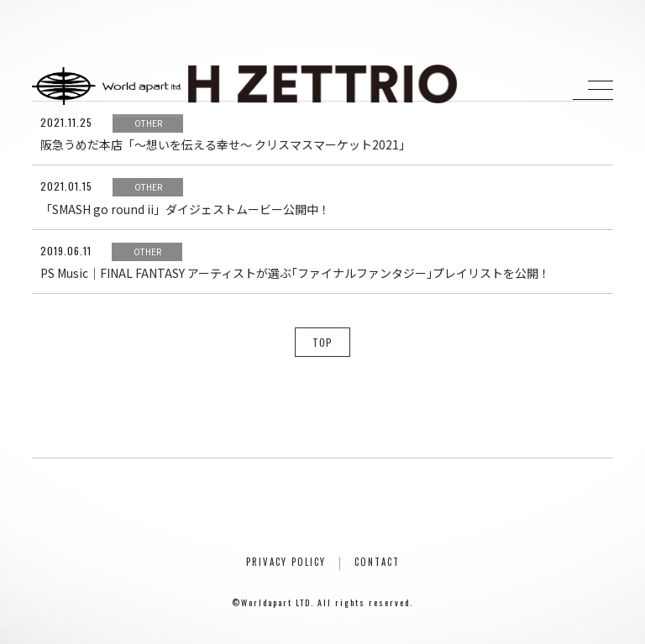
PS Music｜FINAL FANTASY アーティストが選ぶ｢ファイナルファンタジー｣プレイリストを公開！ (295, 273)
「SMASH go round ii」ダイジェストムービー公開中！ (185, 209)
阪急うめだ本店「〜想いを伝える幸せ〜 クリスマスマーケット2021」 (225, 144)
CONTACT (377, 562)
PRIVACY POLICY (286, 562)
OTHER (148, 123)
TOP (322, 342)
